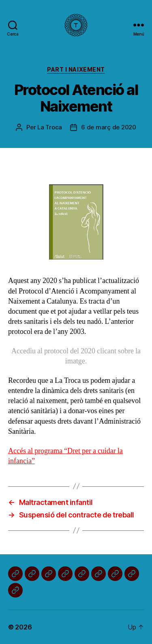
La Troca (50, 127)
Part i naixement (76, 69)
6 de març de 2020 (109, 127)
